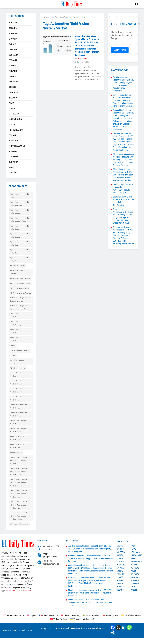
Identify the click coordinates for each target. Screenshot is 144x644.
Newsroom (82, 59)
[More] (113, 633)
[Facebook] (113, 627)
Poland (13, 135)
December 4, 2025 (82, 62)
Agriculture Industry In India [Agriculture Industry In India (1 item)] (19, 196)
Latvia (12, 108)
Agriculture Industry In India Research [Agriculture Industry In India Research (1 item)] (19, 235)
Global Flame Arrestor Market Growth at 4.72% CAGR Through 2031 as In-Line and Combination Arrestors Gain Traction (123, 175)
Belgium (13, 28)
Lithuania (14, 114)
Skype (18, 591)
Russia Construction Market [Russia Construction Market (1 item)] (19, 374)
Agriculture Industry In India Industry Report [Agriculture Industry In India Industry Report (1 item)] (19, 220)
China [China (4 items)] (12, 346)
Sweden (13, 173)
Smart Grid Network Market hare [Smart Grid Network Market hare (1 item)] (18, 438)
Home (45, 17)
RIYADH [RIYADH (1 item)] (13, 368)
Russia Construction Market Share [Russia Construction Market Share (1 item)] (19, 398)
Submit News (120, 50)
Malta (12, 125)
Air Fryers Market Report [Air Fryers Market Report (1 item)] (20, 279)
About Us (6, 630)
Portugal (14, 141)
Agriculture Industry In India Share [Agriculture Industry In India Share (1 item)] (19, 243)
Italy (11, 103)
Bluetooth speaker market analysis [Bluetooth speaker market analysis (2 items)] (18, 323)
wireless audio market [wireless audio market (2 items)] (19, 524)
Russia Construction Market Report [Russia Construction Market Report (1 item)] (19, 390)
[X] (118, 627)
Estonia (13, 60)
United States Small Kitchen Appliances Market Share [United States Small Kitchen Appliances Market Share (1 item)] (18, 494)
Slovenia (13, 162)
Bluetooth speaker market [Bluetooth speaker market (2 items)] (18, 315)
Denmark (13, 55)
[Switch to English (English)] (31, 615)
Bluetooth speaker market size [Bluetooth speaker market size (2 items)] (18, 331)
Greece (12, 87)
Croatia (13, 39)
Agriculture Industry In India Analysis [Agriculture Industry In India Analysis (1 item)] (19, 204)
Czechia (13, 50)
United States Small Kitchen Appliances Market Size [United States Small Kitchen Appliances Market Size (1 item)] (18, 505)
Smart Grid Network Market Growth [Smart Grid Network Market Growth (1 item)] (18, 430)
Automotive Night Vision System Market (70, 17)
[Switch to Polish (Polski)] (111, 615)
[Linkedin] (124, 627)
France (12, 76)
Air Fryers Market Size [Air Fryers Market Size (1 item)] (19, 288)
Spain (12, 167)
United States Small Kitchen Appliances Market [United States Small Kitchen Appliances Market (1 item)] (18, 461)
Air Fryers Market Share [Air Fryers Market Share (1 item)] (20, 283)
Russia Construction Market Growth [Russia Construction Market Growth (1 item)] (19, 382)
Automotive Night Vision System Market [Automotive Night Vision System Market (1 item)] (20, 299)
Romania (13, 151)
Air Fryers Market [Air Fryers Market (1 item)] (17, 266)
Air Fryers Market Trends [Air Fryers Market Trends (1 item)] (21, 293)
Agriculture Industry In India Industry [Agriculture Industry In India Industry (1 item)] (19, 212)
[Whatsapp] (129, 627)
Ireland (13, 98)
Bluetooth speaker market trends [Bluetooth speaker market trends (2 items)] (18, 339)
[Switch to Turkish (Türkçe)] (59, 619)
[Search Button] (137, 4)
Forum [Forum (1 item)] (13, 355)
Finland (13, 71)
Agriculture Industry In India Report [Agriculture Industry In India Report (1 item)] (19, 228)
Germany (13, 82)
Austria (13, 23)
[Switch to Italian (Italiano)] (91, 615)
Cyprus (13, 44)
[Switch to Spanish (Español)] (131, 615)
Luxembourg (15, 119)
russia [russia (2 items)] (23, 368)
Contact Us (16, 630)
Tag (51, 17)
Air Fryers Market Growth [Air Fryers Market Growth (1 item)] (17, 272)
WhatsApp (10, 591)
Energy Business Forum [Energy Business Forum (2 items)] (20, 350)
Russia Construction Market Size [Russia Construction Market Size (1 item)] (19, 406)
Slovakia (13, 157)
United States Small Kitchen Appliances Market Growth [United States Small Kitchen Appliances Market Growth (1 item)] (18, 472)
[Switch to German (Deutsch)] (70, 615)
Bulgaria (13, 33)
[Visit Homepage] (72, 4)
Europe (12, 66)
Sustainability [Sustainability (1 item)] (16, 453)
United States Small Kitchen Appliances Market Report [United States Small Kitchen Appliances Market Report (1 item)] (18, 483)
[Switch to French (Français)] (49, 615)
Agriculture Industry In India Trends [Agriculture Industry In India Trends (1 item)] (19, 259)
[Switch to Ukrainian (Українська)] (82, 619)
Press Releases (17, 146)
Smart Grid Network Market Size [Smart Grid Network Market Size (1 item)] (18, 446)
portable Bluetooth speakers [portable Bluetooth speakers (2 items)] (18, 362)
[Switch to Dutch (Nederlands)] (14, 615)
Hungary (13, 92)
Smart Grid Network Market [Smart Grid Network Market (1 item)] (18, 422)
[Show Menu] (7, 4)
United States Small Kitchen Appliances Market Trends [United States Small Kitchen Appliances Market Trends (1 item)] (18, 516)
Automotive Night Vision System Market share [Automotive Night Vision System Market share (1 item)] (20, 307)
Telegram (27, 591)
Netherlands (16, 130)
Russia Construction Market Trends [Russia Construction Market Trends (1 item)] (19, 414)
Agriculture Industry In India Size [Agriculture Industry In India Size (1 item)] (19, 251)
